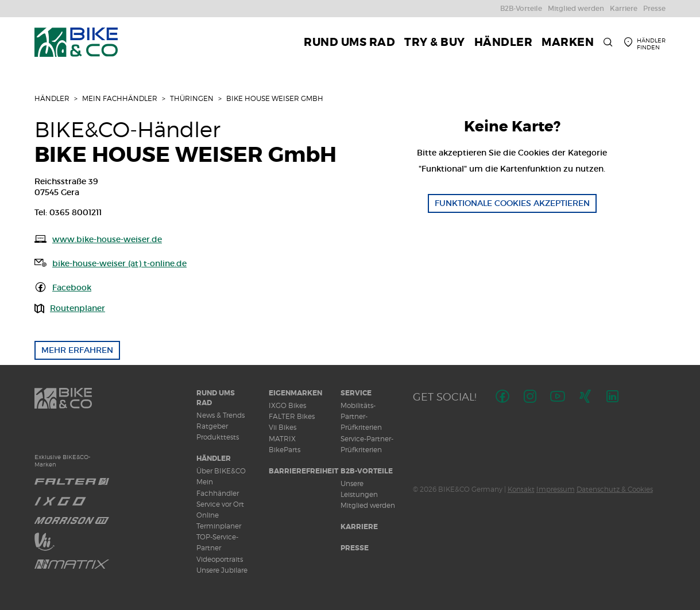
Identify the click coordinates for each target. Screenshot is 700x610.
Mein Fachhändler (120, 98)
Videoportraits (220, 559)
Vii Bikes (283, 427)
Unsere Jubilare (222, 570)
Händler (52, 98)
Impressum (556, 489)
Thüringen (192, 98)
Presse (355, 548)
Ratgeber (212, 426)
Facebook (72, 287)
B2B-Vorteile (367, 471)
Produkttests (218, 437)
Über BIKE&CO (221, 471)
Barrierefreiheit (303, 471)
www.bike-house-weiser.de (107, 239)
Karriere (359, 527)
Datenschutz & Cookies (615, 489)
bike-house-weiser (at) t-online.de (119, 263)
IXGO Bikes (287, 405)
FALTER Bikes (292, 416)
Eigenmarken (295, 393)
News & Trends (221, 415)
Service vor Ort (220, 504)
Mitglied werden (368, 505)
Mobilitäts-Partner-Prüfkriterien (361, 416)
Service (356, 393)
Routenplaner (78, 308)
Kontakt (521, 489)
